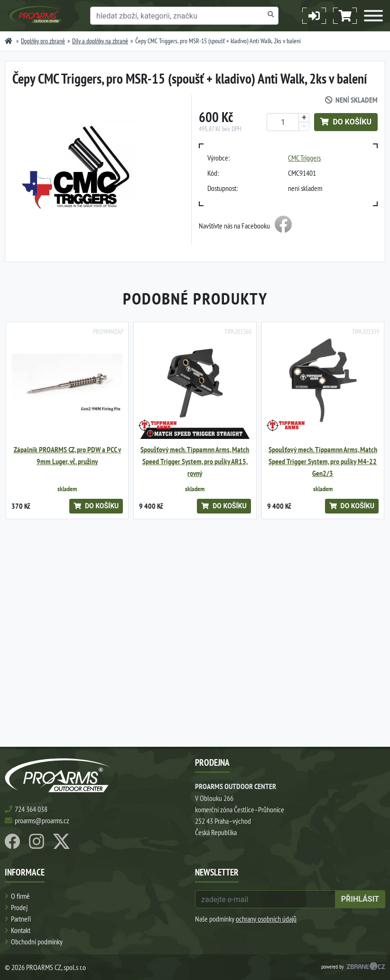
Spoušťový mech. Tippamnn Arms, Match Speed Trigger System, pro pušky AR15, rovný (195, 461)
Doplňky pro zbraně (43, 41)
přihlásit (360, 899)
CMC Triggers (304, 158)
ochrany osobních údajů (266, 919)
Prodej (19, 907)
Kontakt (21, 930)
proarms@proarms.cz (42, 820)
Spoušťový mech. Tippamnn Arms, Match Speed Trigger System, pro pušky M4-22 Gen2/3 (323, 461)
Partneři (21, 919)
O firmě (20, 896)
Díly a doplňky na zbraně (100, 41)
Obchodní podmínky (37, 942)
